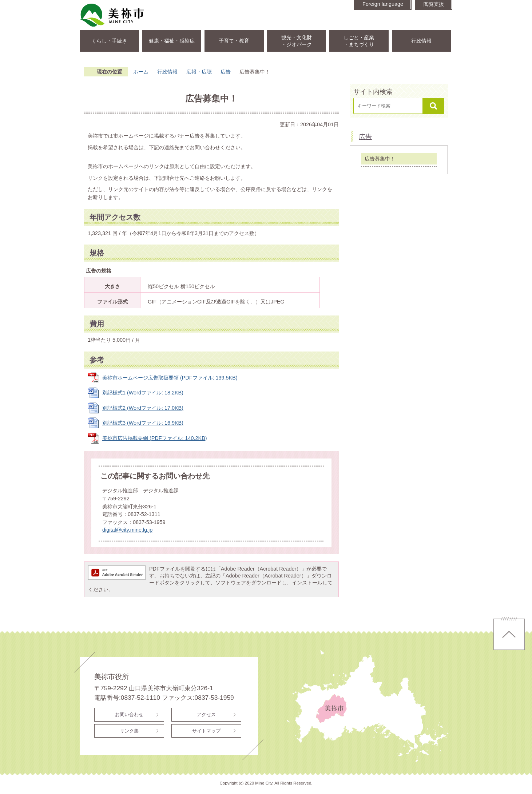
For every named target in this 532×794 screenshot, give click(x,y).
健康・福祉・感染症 (172, 41)
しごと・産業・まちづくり (359, 41)
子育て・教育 (234, 41)
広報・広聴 (199, 72)
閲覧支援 (434, 4)
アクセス (206, 714)
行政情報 (421, 41)
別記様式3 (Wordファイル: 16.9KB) (143, 423)
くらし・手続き (109, 41)
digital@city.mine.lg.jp (127, 530)
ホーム (141, 72)
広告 (226, 72)
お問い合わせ (129, 714)
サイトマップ (206, 731)
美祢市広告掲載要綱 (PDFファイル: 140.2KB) (155, 438)
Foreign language (383, 4)
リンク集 (129, 731)
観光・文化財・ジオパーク (297, 41)
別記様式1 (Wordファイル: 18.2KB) (143, 393)
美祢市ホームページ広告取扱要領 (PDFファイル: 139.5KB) (170, 378)
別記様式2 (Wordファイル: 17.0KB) (143, 408)
